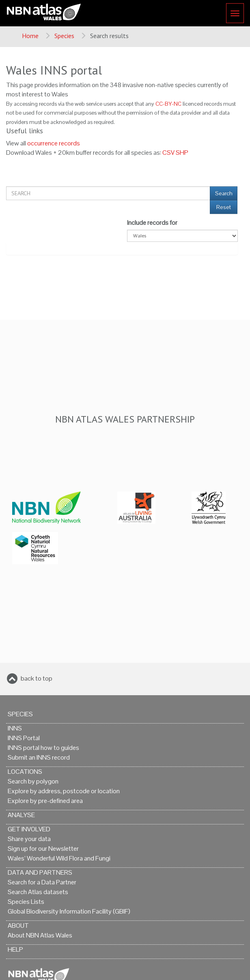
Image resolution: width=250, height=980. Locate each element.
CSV (168, 153)
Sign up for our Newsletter (43, 849)
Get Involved (29, 829)
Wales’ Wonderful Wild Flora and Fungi (59, 858)
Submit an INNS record (39, 757)
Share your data (29, 839)
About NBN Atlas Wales (40, 935)
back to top (37, 678)
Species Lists (26, 902)
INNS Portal (24, 738)
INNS (15, 728)
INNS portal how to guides (43, 748)
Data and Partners (40, 872)
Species (64, 36)
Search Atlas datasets (38, 892)
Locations (25, 772)
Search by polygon (33, 781)
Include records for (152, 223)
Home (30, 36)
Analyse (21, 815)
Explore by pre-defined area (45, 801)
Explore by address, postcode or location (64, 791)
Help (15, 949)
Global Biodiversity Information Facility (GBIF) (69, 911)
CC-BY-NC (168, 104)
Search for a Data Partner (42, 882)
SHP (182, 153)
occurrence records (54, 143)
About (18, 926)
